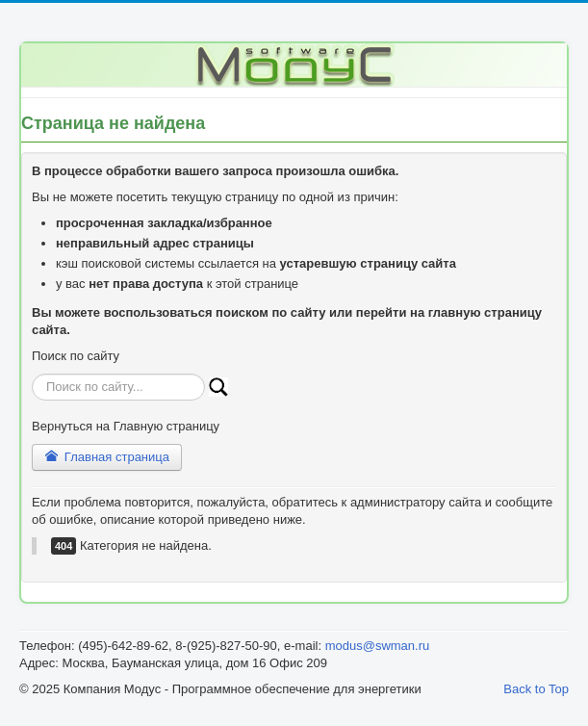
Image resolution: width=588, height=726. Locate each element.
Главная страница (107, 457)
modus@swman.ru (378, 646)
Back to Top (536, 689)
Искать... (32, 374)
